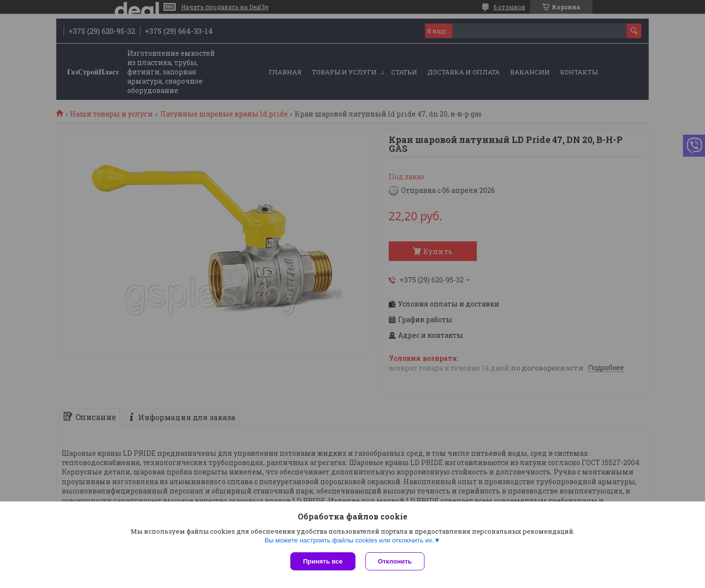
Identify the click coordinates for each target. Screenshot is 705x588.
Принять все (323, 561)
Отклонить (395, 561)
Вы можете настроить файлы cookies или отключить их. (349, 540)
